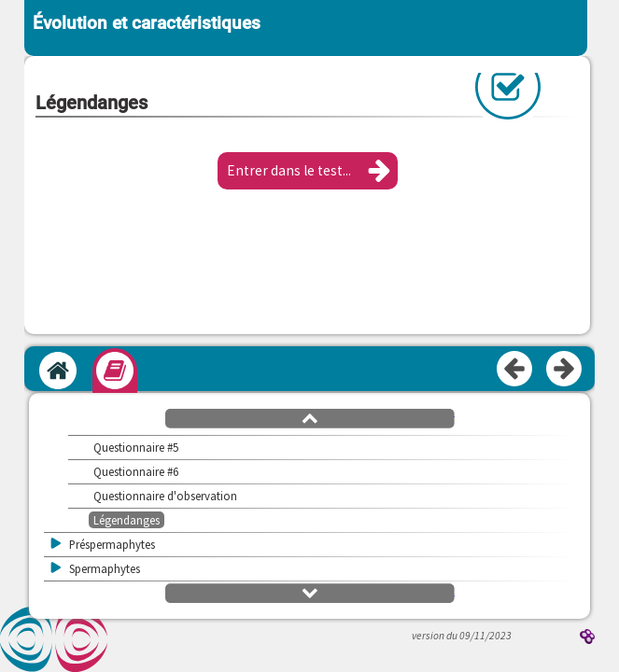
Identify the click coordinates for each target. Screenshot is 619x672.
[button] (308, 171)
